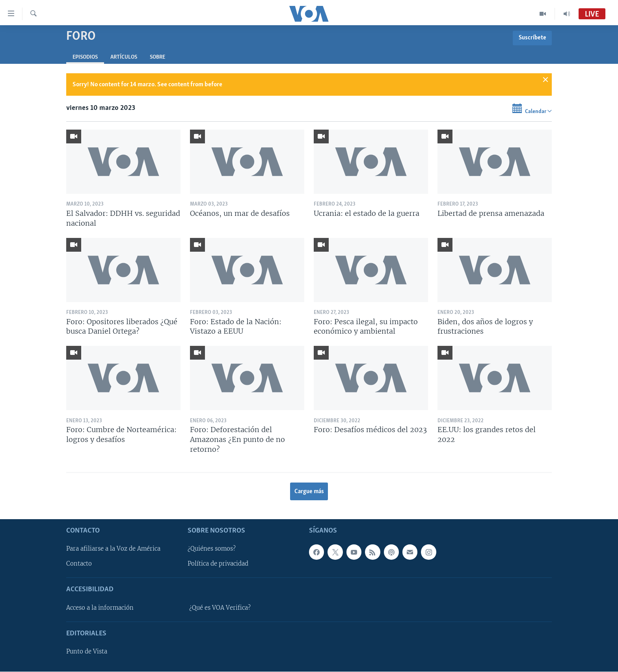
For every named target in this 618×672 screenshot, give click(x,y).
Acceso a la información (100, 608)
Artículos (124, 57)
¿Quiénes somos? (212, 549)
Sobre (157, 57)
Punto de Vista (87, 652)
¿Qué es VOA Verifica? (220, 608)
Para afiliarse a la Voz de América (113, 549)
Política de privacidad (218, 564)
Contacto (79, 564)
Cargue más (309, 492)
